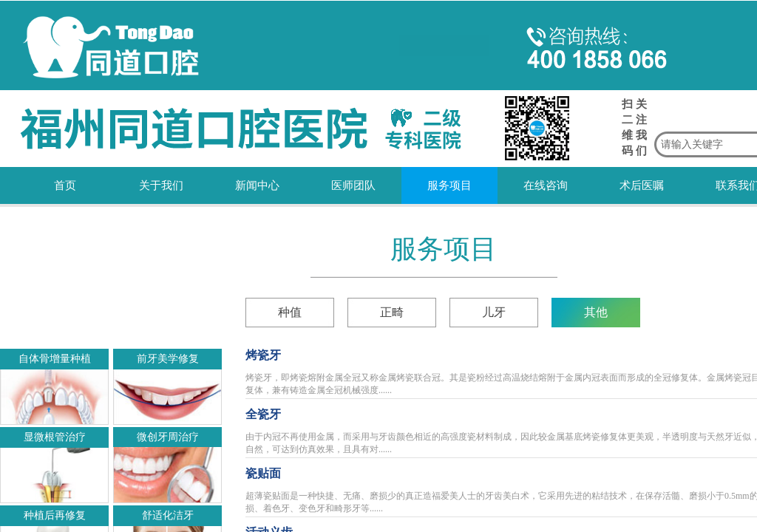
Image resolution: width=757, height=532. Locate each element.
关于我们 (161, 185)
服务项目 (449, 185)
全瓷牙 (263, 414)
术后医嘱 (642, 185)
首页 (65, 185)
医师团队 (353, 185)
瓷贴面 (263, 473)
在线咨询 (546, 185)
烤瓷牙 (263, 355)
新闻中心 (257, 185)
